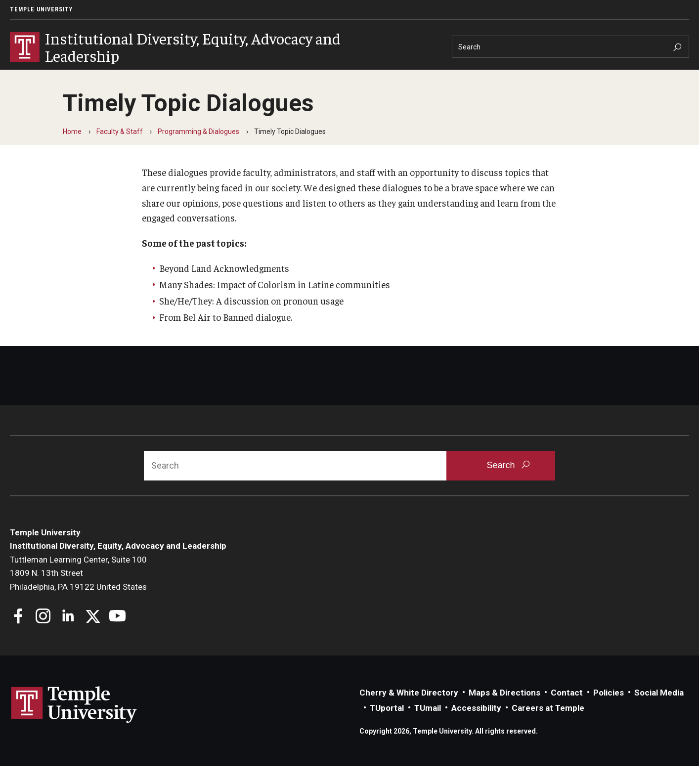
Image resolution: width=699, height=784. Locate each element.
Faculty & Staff (204, 77)
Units (91, 77)
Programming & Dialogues (198, 149)
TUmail (428, 726)
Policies (609, 710)
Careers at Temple (548, 726)
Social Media (659, 710)
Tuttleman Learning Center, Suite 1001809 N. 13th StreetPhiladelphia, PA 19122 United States (78, 591)
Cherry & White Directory (409, 710)
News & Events (340, 77)
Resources (272, 77)
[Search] (570, 47)
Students (139, 77)
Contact (567, 710)
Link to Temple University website (74, 723)
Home (72, 149)
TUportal (387, 726)
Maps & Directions (504, 710)
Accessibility (476, 726)
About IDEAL (37, 77)
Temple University (41, 9)
